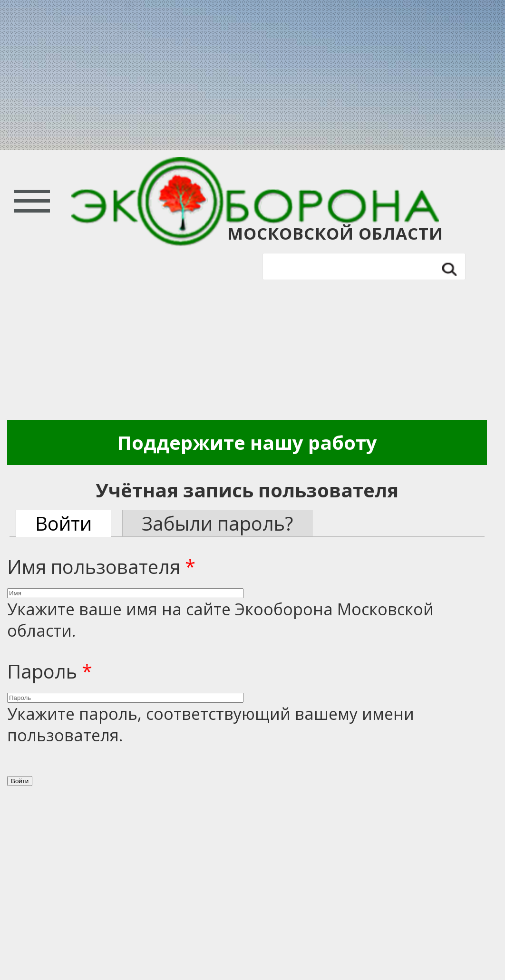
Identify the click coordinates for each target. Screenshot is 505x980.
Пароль (50, 671)
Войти (73, 523)
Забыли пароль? (217, 523)
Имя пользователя (101, 567)
